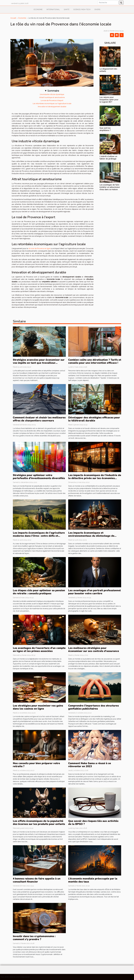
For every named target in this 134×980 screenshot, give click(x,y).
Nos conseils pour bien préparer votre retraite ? (36, 765)
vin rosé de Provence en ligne (39, 249)
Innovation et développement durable (52, 107)
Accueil (13, 18)
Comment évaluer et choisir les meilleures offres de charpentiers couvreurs (39, 419)
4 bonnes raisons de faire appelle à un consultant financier (37, 880)
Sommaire (53, 91)
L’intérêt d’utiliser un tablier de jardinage (108, 158)
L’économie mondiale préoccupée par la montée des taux (93, 880)
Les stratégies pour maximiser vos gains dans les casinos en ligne (38, 707)
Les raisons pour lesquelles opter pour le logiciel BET (109, 100)
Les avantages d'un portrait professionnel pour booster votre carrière (95, 592)
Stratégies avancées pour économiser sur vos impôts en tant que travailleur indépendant (39, 363)
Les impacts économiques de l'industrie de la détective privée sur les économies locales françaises (95, 478)
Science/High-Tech (82, 9)
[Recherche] (108, 3)
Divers (97, 9)
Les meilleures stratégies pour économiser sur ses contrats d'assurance (94, 650)
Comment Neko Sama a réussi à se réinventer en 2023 (90, 765)
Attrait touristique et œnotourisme (52, 97)
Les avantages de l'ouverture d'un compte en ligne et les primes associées (39, 650)
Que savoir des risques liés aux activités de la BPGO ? (93, 823)
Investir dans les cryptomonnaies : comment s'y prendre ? (34, 938)
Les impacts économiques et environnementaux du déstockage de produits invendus (91, 536)
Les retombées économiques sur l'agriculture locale (52, 104)
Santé (67, 9)
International (53, 9)
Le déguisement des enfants (108, 70)
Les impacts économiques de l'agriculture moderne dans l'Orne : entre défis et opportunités (39, 536)
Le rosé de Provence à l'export (52, 100)
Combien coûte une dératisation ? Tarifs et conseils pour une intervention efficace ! (95, 361)
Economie (38, 9)
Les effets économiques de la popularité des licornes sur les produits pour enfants (39, 823)
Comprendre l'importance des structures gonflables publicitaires (94, 707)
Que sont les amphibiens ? (105, 129)
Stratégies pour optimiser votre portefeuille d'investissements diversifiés (39, 477)
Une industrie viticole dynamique (52, 94)
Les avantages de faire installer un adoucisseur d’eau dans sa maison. (110, 187)
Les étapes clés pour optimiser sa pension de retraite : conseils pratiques (39, 592)
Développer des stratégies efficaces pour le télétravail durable (94, 419)
